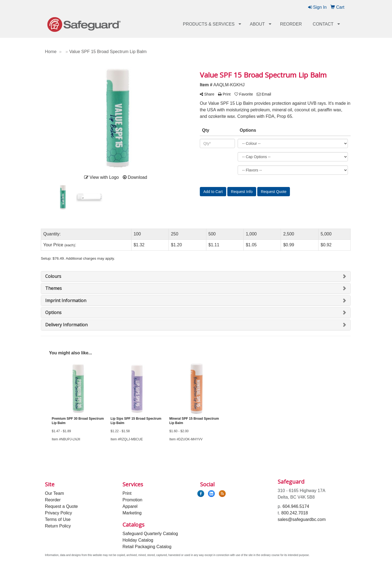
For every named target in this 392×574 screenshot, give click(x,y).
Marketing (132, 513)
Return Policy (58, 526)
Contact (323, 24)
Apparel (130, 506)
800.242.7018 (295, 513)
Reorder (291, 24)
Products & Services (209, 24)
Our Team (54, 493)
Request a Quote (61, 506)
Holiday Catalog (138, 540)
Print (127, 493)
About (257, 24)
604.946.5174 (296, 506)
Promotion (132, 500)
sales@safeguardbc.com (302, 519)
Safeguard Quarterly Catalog (150, 534)
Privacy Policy (59, 513)
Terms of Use (58, 519)
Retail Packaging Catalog (147, 547)
